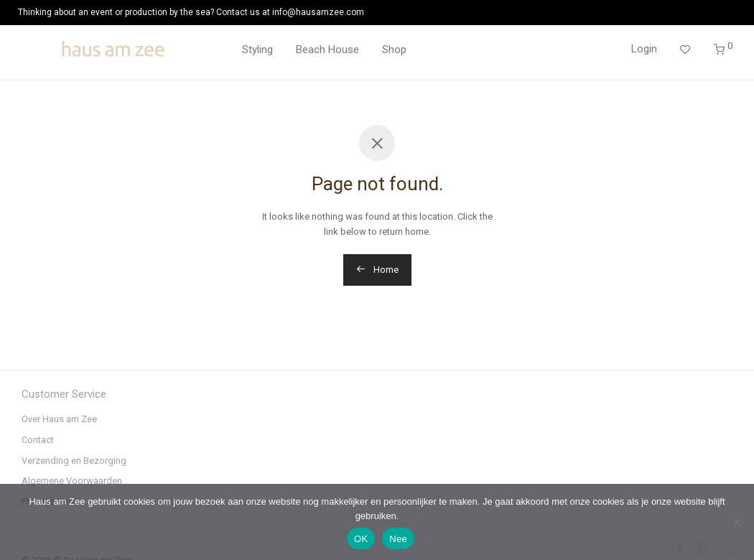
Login (644, 49)
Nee (398, 539)
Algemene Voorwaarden (72, 481)
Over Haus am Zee (59, 419)
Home (377, 270)
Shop (394, 50)
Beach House (327, 50)
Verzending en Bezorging (74, 461)
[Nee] (736, 522)
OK (361, 539)
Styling (257, 50)
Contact (38, 440)
